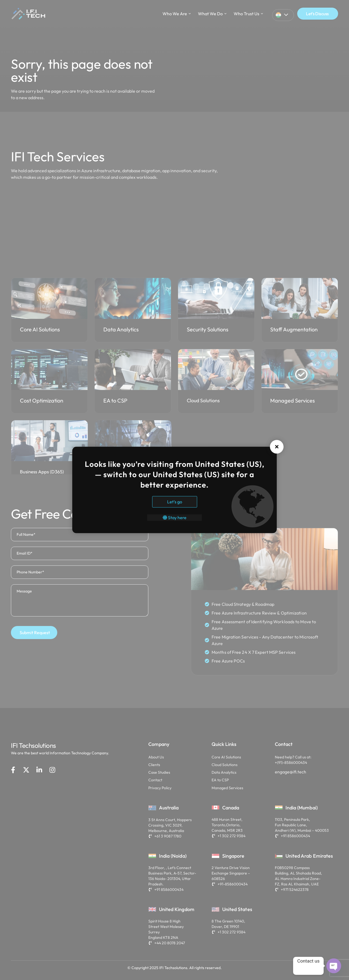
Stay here (175, 518)
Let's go (175, 502)
